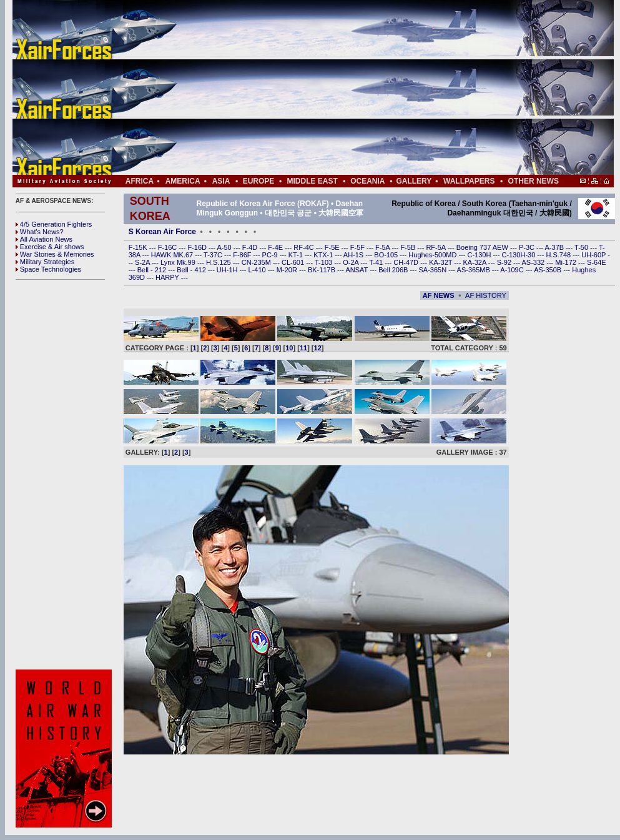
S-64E (597, 262)
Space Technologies (48, 269)
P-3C (528, 247)
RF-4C (304, 247)
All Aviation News (44, 239)
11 (303, 348)
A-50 (225, 247)
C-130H (480, 255)
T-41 (377, 262)
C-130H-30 (520, 255)
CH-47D (407, 262)
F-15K (139, 247)
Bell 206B (394, 270)
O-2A (352, 262)
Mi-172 (567, 262)
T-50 (582, 247)
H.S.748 (559, 255)
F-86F (243, 255)
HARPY (168, 277)
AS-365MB (475, 270)
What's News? (40, 232)
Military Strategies (45, 262)
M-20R (288, 270)
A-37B (556, 247)
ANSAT (357, 270)
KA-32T (441, 262)
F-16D (198, 247)
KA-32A (475, 262)
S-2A (143, 262)
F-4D (251, 247)
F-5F (358, 247)
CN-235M (257, 262)
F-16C (169, 247)
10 (289, 348)
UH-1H (228, 270)
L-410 (258, 270)
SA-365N (433, 270)
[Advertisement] (350, 87)
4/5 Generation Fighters (55, 224)
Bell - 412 (192, 270)
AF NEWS (439, 295)
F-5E (333, 247)
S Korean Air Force (162, 232)
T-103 (324, 262)
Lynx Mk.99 (179, 262)
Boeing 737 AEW (483, 247)
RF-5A (436, 247)
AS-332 (534, 262)
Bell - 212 (153, 270)
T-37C (214, 255)
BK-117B (322, 270)
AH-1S (354, 255)
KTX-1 (324, 255)
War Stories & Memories (55, 254)
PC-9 (271, 255)
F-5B (409, 247)
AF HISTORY (486, 295)
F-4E (276, 247)
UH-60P (594, 255)
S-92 (505, 262)
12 (318, 348)
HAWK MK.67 (173, 255)
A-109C (513, 270)
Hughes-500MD (433, 255)
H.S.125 (219, 262)
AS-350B (549, 270)
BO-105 (387, 255)
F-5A (383, 247)
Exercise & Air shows (50, 247)
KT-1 (297, 255)
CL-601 (294, 262)
